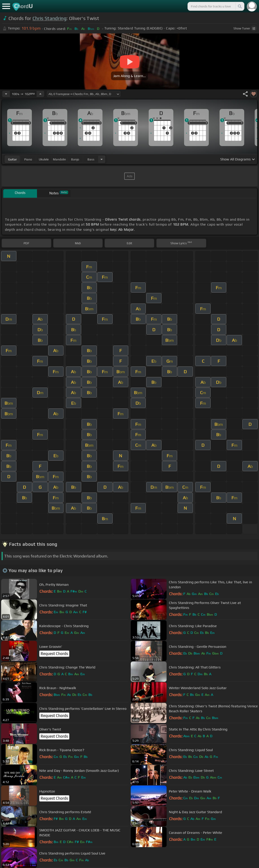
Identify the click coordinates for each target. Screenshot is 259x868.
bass (91, 159)
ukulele (44, 159)
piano (28, 159)
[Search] (239, 6)
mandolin (59, 159)
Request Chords (54, 654)
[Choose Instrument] (102, 159)
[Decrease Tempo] (6, 94)
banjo (75, 159)
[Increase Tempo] (40, 94)
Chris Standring (49, 18)
